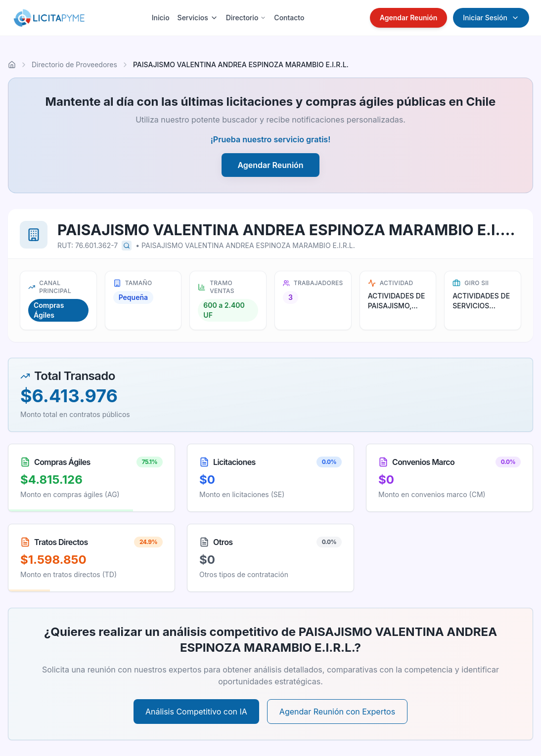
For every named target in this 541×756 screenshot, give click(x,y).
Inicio (161, 18)
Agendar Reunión (409, 18)
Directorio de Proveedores (74, 64)
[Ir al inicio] (12, 65)
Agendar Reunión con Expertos (337, 712)
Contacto (289, 18)
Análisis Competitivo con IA (196, 712)
